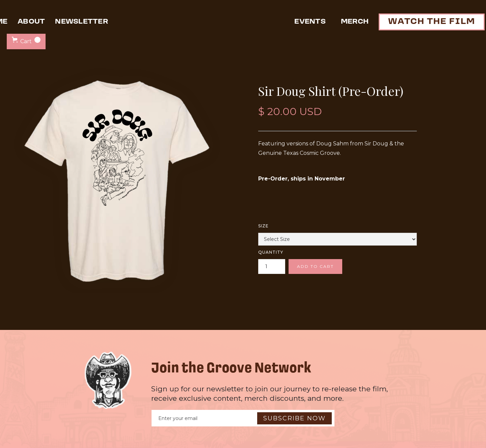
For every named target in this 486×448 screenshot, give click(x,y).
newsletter (82, 22)
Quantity (271, 252)
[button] (26, 41)
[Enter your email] (243, 418)
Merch (355, 22)
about (31, 22)
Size (263, 226)
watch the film (432, 22)
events (310, 22)
